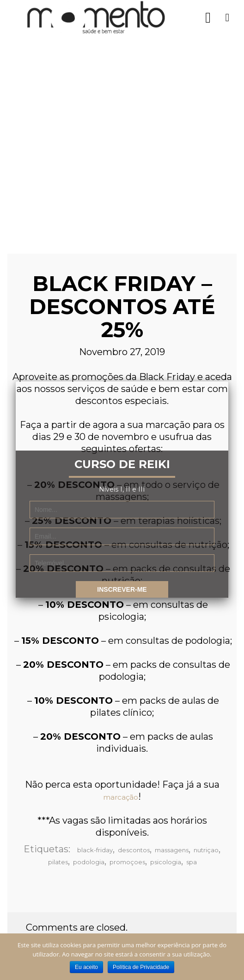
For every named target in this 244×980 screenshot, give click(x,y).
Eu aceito (86, 967)
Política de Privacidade (141, 967)
